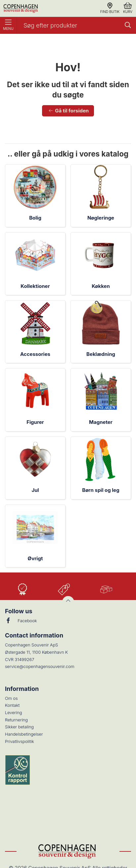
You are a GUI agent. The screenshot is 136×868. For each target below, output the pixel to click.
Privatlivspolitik (20, 741)
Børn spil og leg (101, 490)
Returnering (16, 720)
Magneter (101, 422)
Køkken (101, 286)
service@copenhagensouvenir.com (40, 667)
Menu (8, 25)
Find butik (110, 8)
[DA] (21, 8)
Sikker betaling (19, 727)
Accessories (35, 354)
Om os (11, 698)
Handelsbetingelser (24, 734)
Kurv (128, 8)
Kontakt (12, 705)
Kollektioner (35, 286)
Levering (13, 713)
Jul (35, 490)
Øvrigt (35, 558)
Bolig (35, 218)
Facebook (21, 621)
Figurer (35, 422)
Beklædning (101, 354)
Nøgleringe (101, 218)
